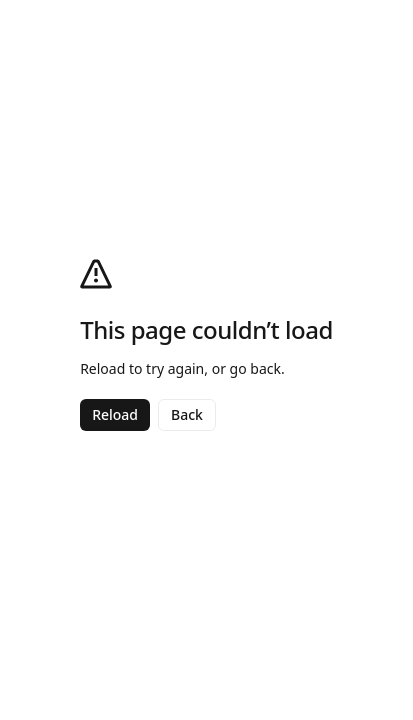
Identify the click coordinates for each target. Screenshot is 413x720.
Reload (115, 414)
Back (187, 414)
